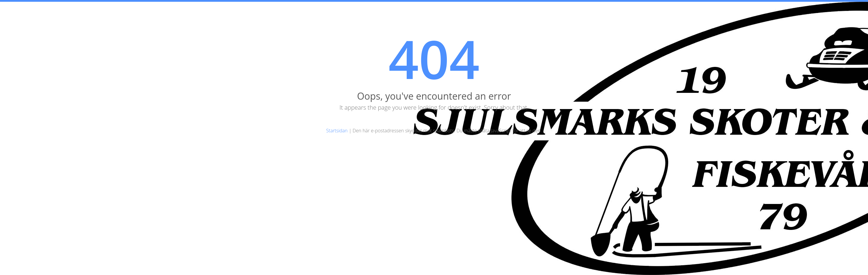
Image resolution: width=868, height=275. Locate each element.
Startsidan (337, 131)
